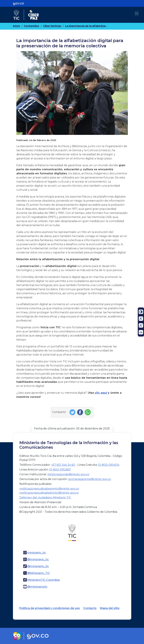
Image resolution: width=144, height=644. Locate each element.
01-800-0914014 (109, 465)
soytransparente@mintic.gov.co (90, 479)
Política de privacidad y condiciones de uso (50, 608)
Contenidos (31, 26)
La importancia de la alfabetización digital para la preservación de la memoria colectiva (86, 26)
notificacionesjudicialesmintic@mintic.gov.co (49, 489)
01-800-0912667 (60, 470)
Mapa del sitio (110, 608)
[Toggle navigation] (137, 13)
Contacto (90, 608)
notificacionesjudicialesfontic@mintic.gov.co (49, 493)
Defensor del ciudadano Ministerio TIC (45, 497)
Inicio (16, 26)
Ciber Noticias (52, 26)
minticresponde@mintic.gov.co (68, 474)
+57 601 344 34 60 (63, 465)
